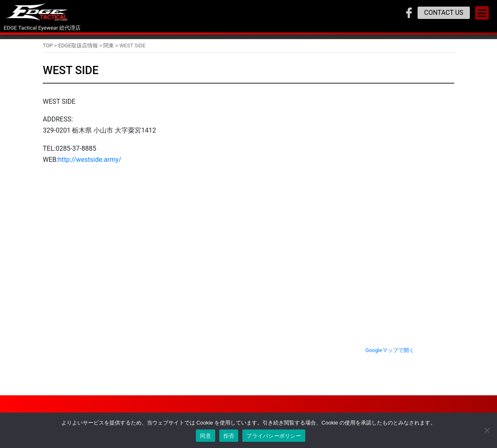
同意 (206, 436)
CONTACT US (444, 13)
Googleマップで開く (390, 350)
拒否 (229, 436)
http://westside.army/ (90, 160)
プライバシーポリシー (274, 436)
